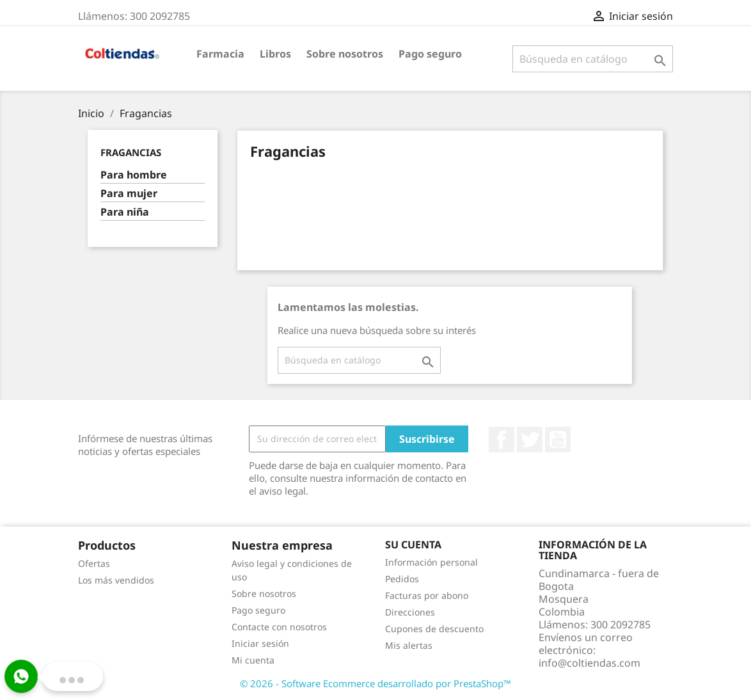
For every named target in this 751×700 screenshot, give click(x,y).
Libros (275, 54)
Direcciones (410, 612)
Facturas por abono (427, 595)
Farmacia (220, 54)
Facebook (502, 440)
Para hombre (134, 175)
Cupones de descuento (434, 629)
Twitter (530, 440)
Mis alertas (409, 645)
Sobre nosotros (345, 54)
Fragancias (131, 152)
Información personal (431, 562)
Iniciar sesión (260, 643)
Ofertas (94, 563)
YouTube (558, 440)
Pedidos (402, 579)
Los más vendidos (116, 580)
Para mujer (129, 194)
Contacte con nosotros (279, 627)
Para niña (125, 212)
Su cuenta (413, 545)
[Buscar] (593, 59)
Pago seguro (430, 54)
